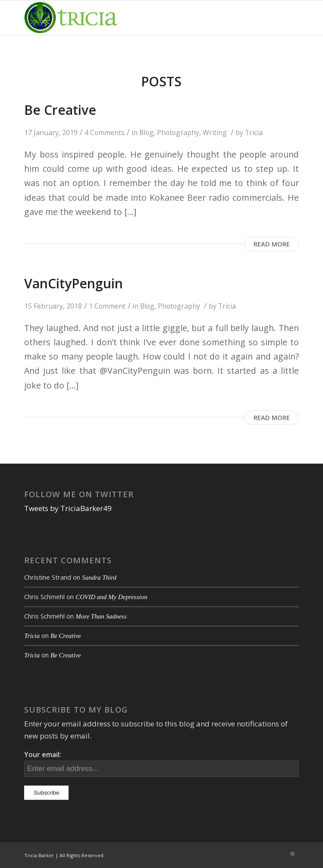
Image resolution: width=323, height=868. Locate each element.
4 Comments (105, 133)
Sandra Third (99, 578)
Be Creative (60, 110)
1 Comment (107, 306)
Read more (272, 244)
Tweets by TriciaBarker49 (68, 508)
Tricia (254, 133)
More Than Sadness (101, 616)
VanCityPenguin (74, 283)
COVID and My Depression (111, 597)
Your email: (43, 754)
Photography (178, 133)
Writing (215, 133)
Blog (146, 133)
